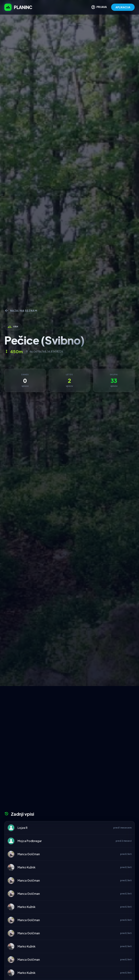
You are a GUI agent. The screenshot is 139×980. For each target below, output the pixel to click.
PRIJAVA (99, 7)
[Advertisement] (69, 713)
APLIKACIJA (123, 7)
